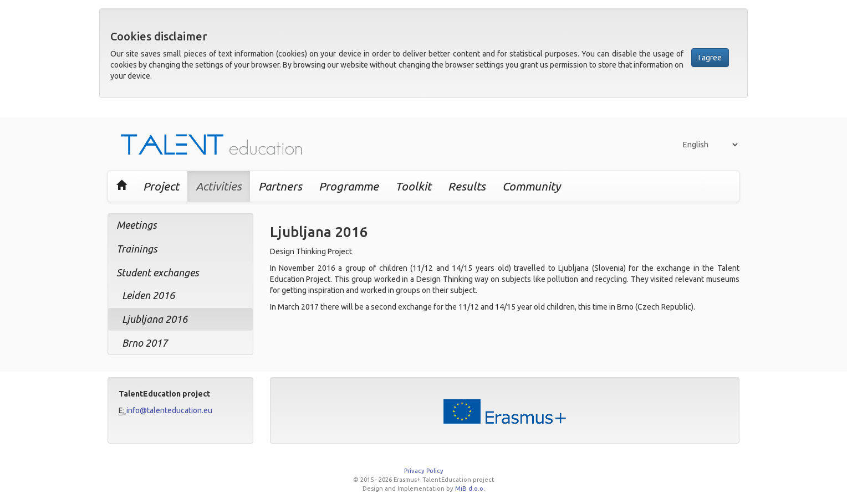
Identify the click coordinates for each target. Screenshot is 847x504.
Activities (219, 186)
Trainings (137, 249)
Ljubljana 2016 (155, 319)
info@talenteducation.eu (169, 410)
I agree (710, 58)
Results (467, 186)
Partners (280, 186)
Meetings (137, 225)
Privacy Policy (424, 471)
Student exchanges (158, 272)
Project (161, 186)
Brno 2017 (145, 343)
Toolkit (413, 186)
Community (531, 186)
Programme (349, 186)
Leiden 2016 (148, 295)
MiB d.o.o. (470, 488)
